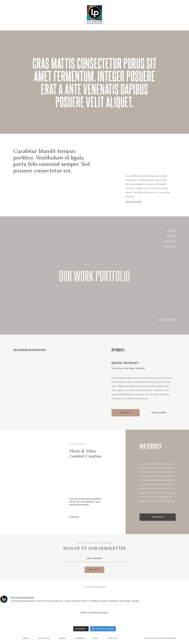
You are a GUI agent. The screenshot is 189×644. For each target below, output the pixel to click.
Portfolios (44, 638)
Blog (96, 638)
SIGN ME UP (94, 570)
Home (25, 638)
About (63, 638)
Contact (113, 638)
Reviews (80, 638)
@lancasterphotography (94, 612)
